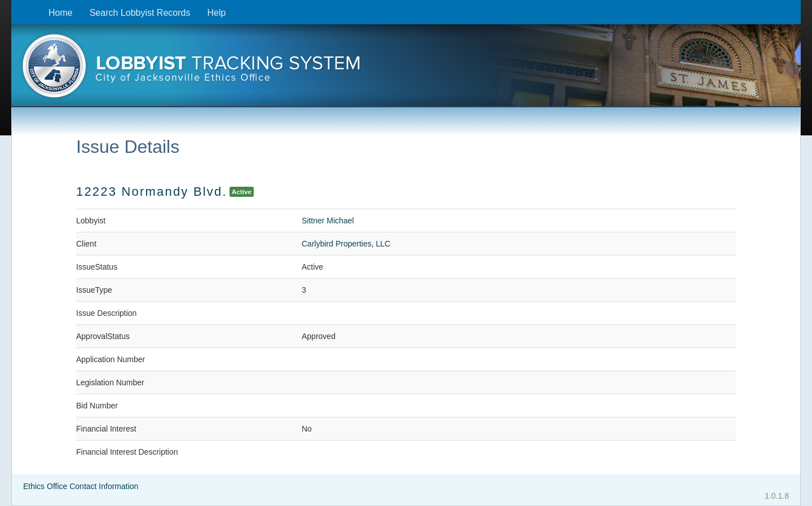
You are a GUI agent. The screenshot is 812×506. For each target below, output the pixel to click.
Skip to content (20, 6)
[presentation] (406, 69)
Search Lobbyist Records (140, 13)
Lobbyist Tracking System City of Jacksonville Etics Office (406, 69)
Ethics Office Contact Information (81, 486)
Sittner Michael (328, 221)
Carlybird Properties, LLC (346, 244)
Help (216, 13)
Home (61, 13)
